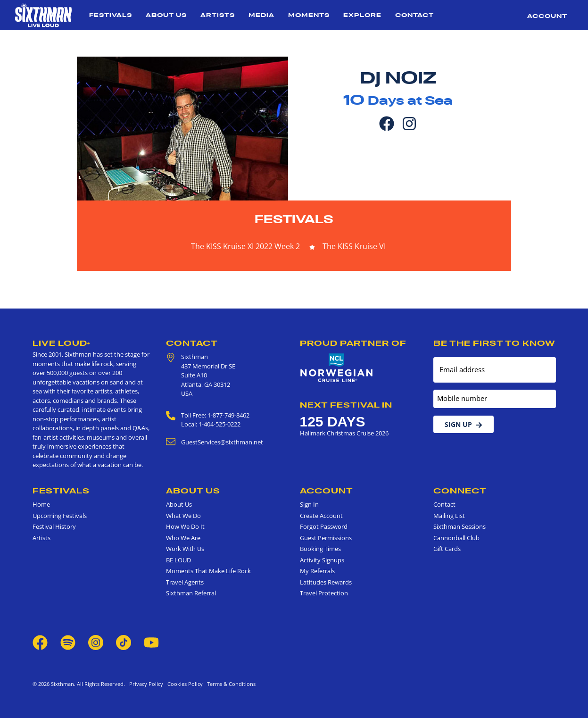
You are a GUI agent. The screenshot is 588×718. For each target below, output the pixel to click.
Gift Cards (447, 549)
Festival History (54, 526)
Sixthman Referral (191, 593)
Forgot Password (324, 526)
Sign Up (464, 424)
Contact (414, 15)
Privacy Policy (146, 684)
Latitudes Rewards (326, 582)
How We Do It (185, 526)
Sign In (309, 504)
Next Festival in (346, 405)
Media (261, 15)
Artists (218, 15)
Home (41, 504)
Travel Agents (185, 582)
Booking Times (320, 549)
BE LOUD (178, 560)
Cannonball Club (456, 538)
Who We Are (183, 538)
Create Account (321, 516)
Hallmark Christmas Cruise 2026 (344, 433)
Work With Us (185, 549)
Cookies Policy (184, 684)
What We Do (183, 516)
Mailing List (449, 516)
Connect (460, 491)
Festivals (111, 15)
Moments (309, 15)
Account (547, 16)
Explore (362, 15)
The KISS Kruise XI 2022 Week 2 (245, 246)
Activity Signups (322, 560)
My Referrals (317, 571)
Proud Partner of (353, 343)
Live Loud (61, 343)
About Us (166, 15)
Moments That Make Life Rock (208, 571)
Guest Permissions (326, 538)
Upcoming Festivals (60, 516)
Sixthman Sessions (460, 526)
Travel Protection (324, 593)
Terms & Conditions (230, 684)
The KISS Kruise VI (354, 246)
